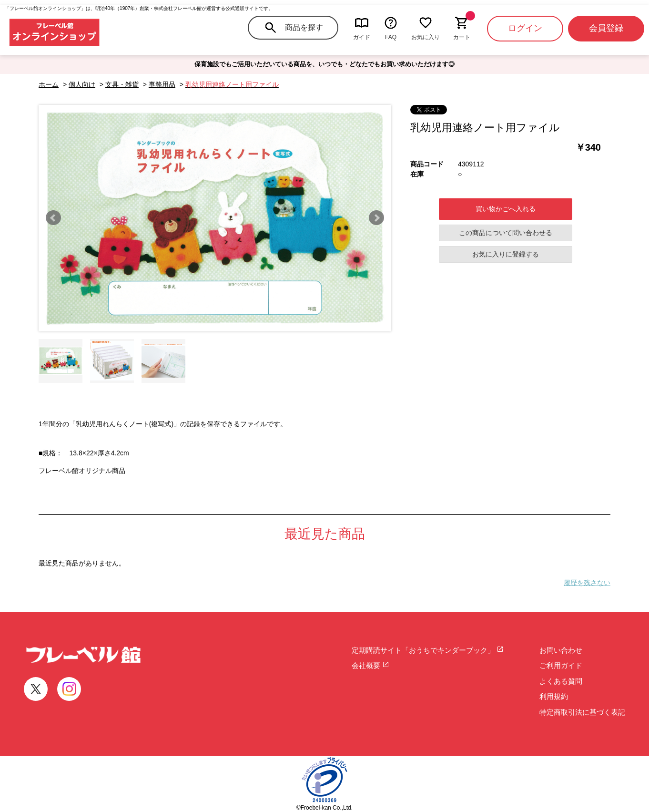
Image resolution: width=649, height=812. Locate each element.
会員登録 (606, 28)
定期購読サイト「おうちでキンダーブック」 (428, 650)
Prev (53, 218)
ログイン (525, 28)
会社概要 (370, 665)
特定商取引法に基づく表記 (582, 712)
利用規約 (554, 696)
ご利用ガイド (561, 665)
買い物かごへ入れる (506, 209)
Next (376, 218)
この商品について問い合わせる (506, 233)
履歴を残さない (587, 583)
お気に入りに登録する (506, 254)
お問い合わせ (561, 650)
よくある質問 (561, 681)
